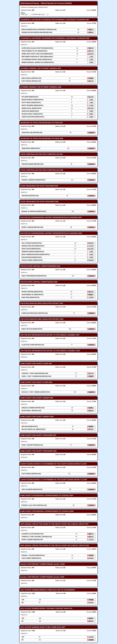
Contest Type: (37, 14)
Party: (23, 14)
